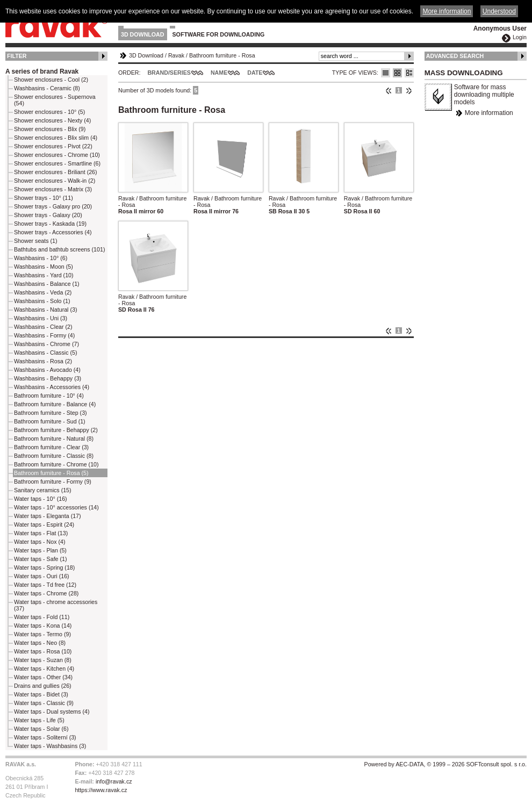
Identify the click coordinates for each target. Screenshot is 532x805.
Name (219, 73)
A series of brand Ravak (42, 71)
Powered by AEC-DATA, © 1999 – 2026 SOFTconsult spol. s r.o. (445, 764)
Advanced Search (455, 56)
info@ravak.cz (114, 781)
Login (520, 37)
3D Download (143, 34)
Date (255, 73)
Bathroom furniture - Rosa (222, 55)
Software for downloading (219, 34)
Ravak (176, 55)
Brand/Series (169, 73)
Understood (499, 11)
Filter (17, 56)
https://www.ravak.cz (101, 790)
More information (489, 113)
